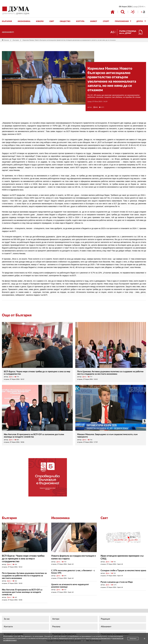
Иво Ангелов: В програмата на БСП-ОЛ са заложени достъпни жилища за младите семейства (22, 592)
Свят (104, 518)
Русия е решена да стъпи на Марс (117, 582)
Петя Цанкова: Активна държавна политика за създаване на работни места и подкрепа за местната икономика (24, 576)
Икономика (60, 518)
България (16, 40)
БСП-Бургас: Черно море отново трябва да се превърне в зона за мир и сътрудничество (23, 559)
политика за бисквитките (101, 638)
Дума (95, 107)
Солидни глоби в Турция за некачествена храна (123, 571)
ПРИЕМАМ (133, 639)
